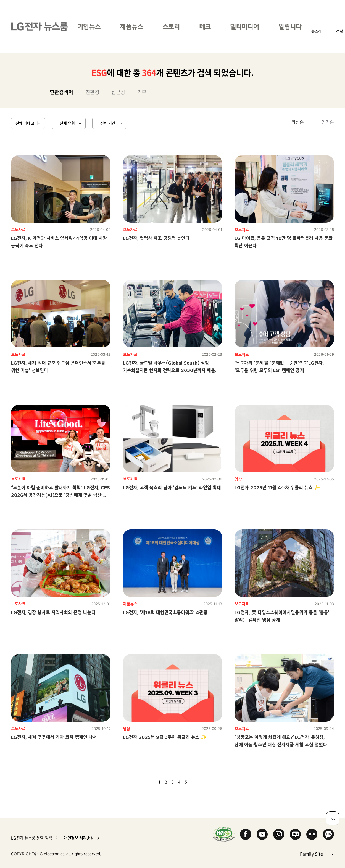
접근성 (118, 92)
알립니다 (290, 26)
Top (333, 818)
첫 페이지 (143, 782)
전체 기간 (108, 123)
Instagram (279, 834)
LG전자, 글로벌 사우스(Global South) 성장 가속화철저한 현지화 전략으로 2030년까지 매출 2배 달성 (169, 370)
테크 (205, 26)
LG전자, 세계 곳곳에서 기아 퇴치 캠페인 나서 (54, 737)
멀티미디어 (245, 26)
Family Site (317, 853)
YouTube (262, 834)
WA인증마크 (224, 834)
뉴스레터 (318, 31)
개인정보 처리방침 (79, 838)
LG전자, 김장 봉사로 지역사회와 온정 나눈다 (53, 612)
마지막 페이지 (202, 782)
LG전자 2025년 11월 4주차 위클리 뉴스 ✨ (277, 488)
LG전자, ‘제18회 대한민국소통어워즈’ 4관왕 (165, 612)
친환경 (93, 92)
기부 (142, 92)
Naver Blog (295, 834)
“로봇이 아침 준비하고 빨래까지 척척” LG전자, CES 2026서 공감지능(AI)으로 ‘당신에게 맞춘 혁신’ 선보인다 (60, 495)
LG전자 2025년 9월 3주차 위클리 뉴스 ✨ (165, 737)
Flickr (312, 834)
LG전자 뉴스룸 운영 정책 (31, 838)
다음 (195, 782)
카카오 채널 (328, 834)
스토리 (171, 26)
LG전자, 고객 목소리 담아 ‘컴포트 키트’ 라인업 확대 (172, 488)
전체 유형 (67, 123)
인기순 (328, 122)
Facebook (246, 834)
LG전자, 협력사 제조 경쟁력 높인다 (156, 238)
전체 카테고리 (27, 123)
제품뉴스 (131, 26)
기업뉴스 (89, 26)
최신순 (298, 122)
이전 (150, 782)
